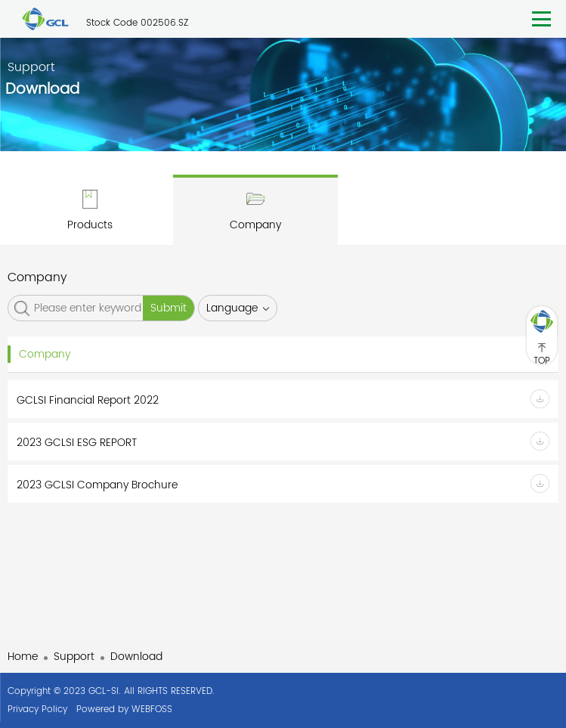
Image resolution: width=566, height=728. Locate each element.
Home (23, 657)
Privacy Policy (37, 709)
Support (74, 657)
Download (136, 657)
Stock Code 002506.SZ (137, 23)
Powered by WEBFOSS (124, 709)
